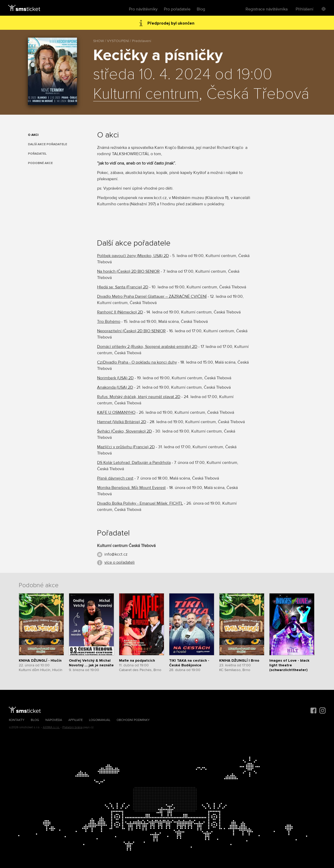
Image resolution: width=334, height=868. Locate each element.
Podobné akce (40, 163)
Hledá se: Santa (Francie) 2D (123, 287)
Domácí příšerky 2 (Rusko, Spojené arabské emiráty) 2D (147, 347)
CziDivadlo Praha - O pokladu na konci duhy (137, 362)
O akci (33, 135)
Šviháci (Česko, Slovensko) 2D (124, 431)
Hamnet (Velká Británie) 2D (122, 422)
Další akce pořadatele (47, 144)
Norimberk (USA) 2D (115, 378)
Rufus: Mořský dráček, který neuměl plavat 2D (139, 397)
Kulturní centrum (146, 94)
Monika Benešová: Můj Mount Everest (131, 488)
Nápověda (54, 720)
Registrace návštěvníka (267, 9)
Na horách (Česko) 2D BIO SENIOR (128, 271)
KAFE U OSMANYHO (116, 412)
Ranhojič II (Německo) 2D (120, 312)
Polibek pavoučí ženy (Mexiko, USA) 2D (133, 256)
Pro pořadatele (177, 9)
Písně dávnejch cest (115, 478)
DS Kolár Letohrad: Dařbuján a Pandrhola (134, 463)
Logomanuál (100, 720)
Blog (201, 9)
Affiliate (76, 720)
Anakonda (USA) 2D (115, 387)
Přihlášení (305, 9)
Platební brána (72, 727)
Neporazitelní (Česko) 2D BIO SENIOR (131, 331)
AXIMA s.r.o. (51, 727)
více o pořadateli (120, 562)
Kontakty (17, 720)
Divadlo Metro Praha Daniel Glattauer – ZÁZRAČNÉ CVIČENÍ (152, 296)
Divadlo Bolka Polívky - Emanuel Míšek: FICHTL (140, 503)
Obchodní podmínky (133, 720)
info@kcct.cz (116, 554)
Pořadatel (37, 154)
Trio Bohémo (109, 322)
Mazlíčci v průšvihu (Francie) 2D (126, 447)
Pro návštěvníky (143, 9)
